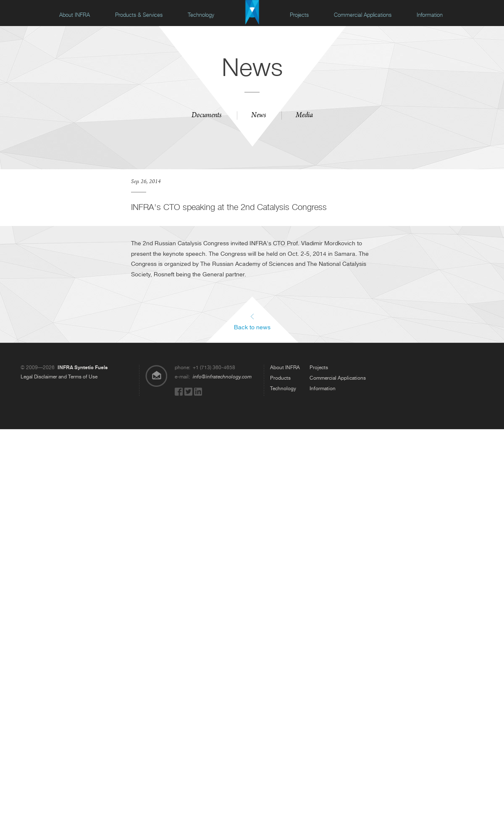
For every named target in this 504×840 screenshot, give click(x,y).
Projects (299, 15)
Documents (206, 116)
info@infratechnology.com (222, 377)
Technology (201, 15)
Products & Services (139, 15)
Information (430, 15)
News (259, 116)
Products (280, 378)
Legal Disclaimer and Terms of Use (59, 377)
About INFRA (75, 15)
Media (304, 116)
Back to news (252, 327)
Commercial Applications (363, 15)
